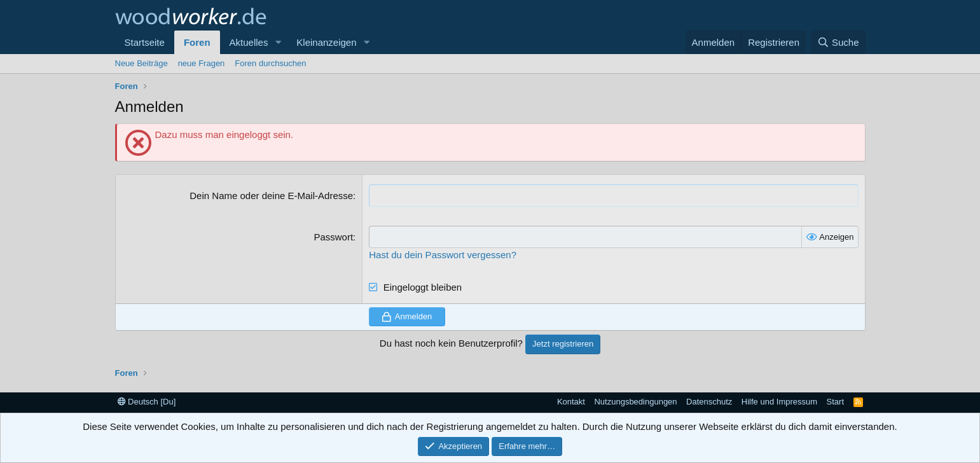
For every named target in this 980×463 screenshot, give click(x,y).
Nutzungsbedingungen (635, 402)
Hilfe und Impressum (779, 402)
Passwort (333, 237)
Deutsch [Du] (147, 402)
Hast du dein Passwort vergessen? (443, 255)
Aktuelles (249, 42)
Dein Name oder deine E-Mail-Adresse (271, 196)
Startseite (145, 42)
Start (835, 402)
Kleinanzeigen (326, 42)
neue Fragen (202, 63)
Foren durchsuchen (270, 63)
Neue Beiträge (141, 63)
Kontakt (571, 402)
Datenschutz (709, 402)
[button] (278, 42)
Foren (197, 42)
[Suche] (838, 42)
